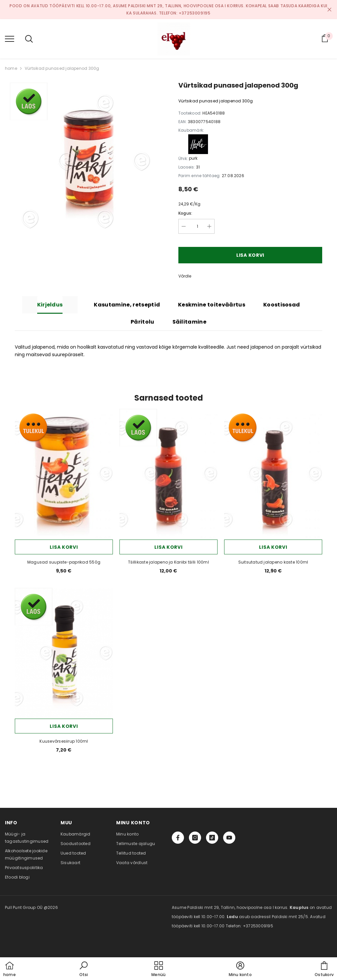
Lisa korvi (250, 255)
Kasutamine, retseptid (127, 305)
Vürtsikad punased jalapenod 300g (62, 68)
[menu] (10, 39)
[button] (84, 969)
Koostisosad (282, 305)
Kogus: (185, 213)
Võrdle (185, 276)
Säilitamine (190, 322)
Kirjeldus (50, 305)
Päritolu (143, 322)
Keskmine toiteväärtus (212, 305)
